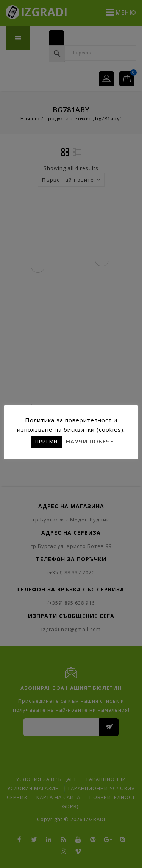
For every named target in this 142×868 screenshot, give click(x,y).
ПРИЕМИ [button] (46, 442)
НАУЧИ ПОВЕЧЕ (90, 441)
